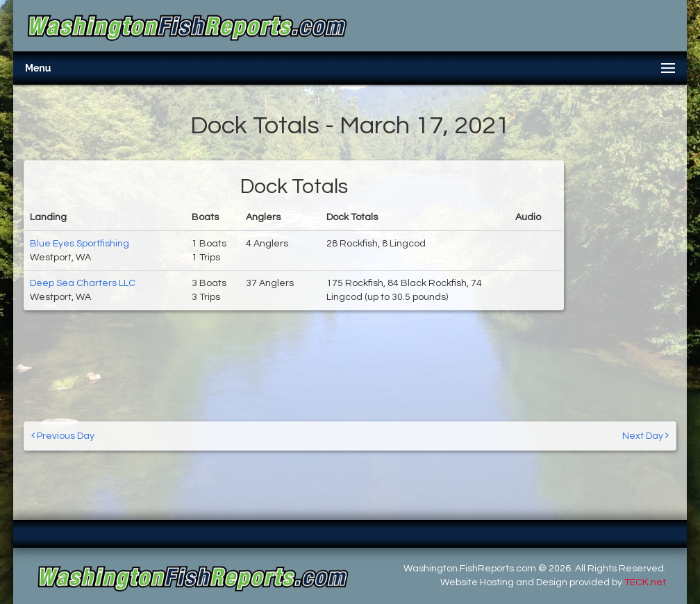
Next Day (645, 436)
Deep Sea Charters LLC (83, 283)
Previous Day (63, 436)
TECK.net (645, 582)
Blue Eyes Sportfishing (80, 244)
